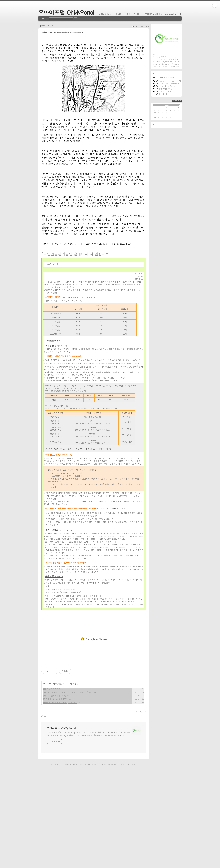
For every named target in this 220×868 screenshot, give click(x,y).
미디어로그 (59, 862)
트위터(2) (148, 14)
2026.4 (167, 105)
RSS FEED (179, 101)
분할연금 (54, 674)
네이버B (158, 14)
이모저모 (47, 781)
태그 (52, 862)
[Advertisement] (94, 66)
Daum (114, 862)
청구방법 (94, 376)
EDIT (179, 14)
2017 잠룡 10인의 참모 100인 (56, 797)
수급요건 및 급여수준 (78, 376)
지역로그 (68, 862)
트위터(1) (137, 14)
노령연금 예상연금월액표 (123, 376)
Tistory (133, 862)
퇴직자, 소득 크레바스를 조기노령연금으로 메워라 (62, 32)
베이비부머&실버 (106, 14)
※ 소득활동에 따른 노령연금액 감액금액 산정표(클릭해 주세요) (78, 546)
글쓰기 (87, 862)
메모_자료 (57, 781)
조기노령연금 (58, 628)
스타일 (128, 14)
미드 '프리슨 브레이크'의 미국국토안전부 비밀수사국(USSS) (68, 790)
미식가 (119, 14)
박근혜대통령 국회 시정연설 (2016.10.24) (61, 800)
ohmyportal (169, 14)
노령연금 (56, 443)
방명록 (75, 862)
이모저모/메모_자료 (141, 26)
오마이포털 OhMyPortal (66, 12)
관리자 (81, 862)
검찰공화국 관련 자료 (52, 787)
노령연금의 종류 (52, 376)
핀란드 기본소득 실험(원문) (54, 793)
